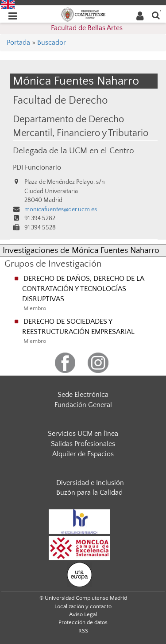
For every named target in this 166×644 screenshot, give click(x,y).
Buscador (52, 43)
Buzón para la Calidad (89, 493)
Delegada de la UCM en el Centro (73, 151)
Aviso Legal (83, 614)
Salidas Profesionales (83, 444)
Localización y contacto (83, 606)
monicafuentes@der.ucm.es (61, 209)
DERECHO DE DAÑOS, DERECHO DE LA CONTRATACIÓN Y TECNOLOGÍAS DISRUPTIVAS (83, 289)
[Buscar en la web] (156, 15)
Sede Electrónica (83, 395)
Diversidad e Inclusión (90, 483)
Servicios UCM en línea (83, 434)
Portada (18, 43)
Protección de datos (83, 622)
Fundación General (83, 405)
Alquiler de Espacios (83, 454)
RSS (83, 631)
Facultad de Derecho (60, 100)
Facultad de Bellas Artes (87, 28)
